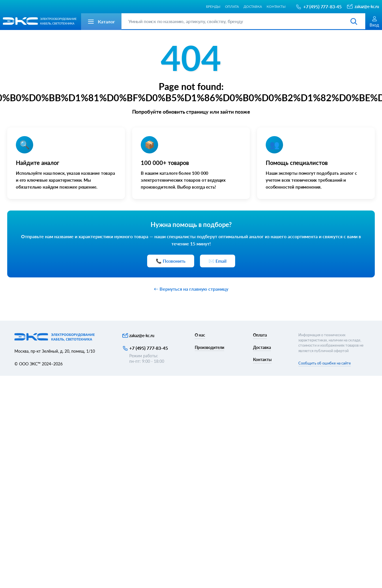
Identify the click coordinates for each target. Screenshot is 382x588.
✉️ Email (218, 261)
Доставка (253, 6)
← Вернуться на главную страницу (191, 289)
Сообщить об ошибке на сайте (325, 363)
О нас (200, 335)
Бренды (213, 6)
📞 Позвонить (171, 261)
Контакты (276, 6)
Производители (209, 347)
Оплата (232, 6)
